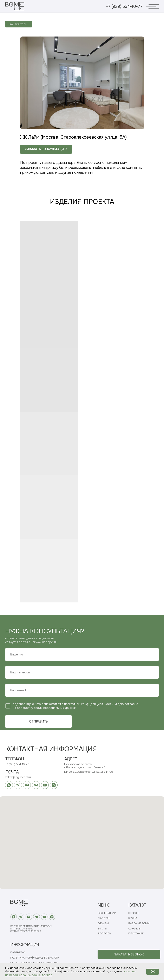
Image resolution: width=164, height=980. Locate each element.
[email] (82, 690)
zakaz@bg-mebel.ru (18, 777)
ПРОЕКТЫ (104, 918)
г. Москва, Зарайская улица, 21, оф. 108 (89, 772)
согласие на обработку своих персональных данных (76, 706)
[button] (129, 954)
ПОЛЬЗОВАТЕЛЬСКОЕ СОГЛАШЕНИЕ (34, 963)
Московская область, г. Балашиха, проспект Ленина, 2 (85, 766)
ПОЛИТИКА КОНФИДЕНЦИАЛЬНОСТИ (35, 958)
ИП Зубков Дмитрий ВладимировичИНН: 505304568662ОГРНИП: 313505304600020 (31, 929)
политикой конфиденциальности (89, 704)
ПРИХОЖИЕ (136, 934)
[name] (82, 654)
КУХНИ (133, 918)
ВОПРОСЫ (105, 934)
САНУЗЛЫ (135, 929)
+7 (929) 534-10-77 (124, 6)
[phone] (82, 672)
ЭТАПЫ (102, 929)
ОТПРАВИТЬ (38, 722)
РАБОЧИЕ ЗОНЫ (139, 923)
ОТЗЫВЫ (103, 923)
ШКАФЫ (134, 913)
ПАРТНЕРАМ (18, 953)
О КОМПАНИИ (107, 913)
